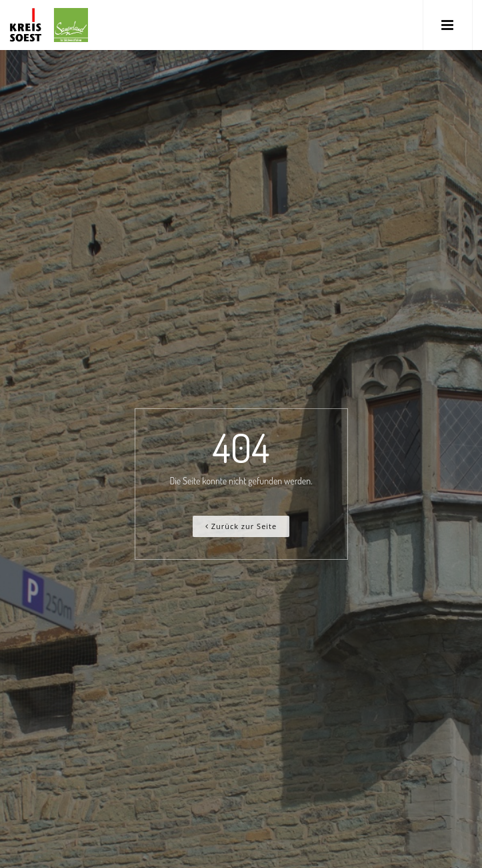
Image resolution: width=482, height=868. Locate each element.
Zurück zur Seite (241, 526)
